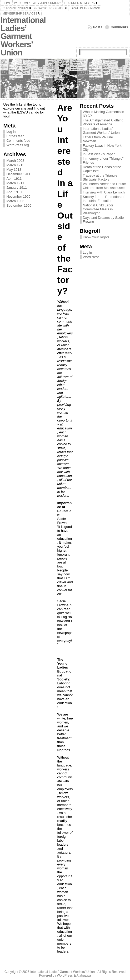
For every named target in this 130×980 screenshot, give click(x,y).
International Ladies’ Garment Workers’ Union (23, 36)
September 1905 (19, 205)
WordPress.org (17, 145)
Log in (11, 132)
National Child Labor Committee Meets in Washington (98, 209)
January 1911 (17, 188)
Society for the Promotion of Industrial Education (104, 199)
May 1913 (14, 170)
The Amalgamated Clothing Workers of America (103, 122)
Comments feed (18, 141)
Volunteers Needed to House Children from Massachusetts (105, 186)
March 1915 (15, 165)
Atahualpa (84, 976)
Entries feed (15, 136)
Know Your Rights (96, 237)
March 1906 (15, 201)
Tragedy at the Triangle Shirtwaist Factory (100, 177)
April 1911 (14, 179)
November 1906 (18, 197)
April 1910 (14, 192)
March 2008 (15, 161)
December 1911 (18, 174)
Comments (119, 27)
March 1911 (15, 183)
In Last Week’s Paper (99, 154)
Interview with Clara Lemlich (104, 192)
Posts (98, 27)
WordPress (91, 257)
